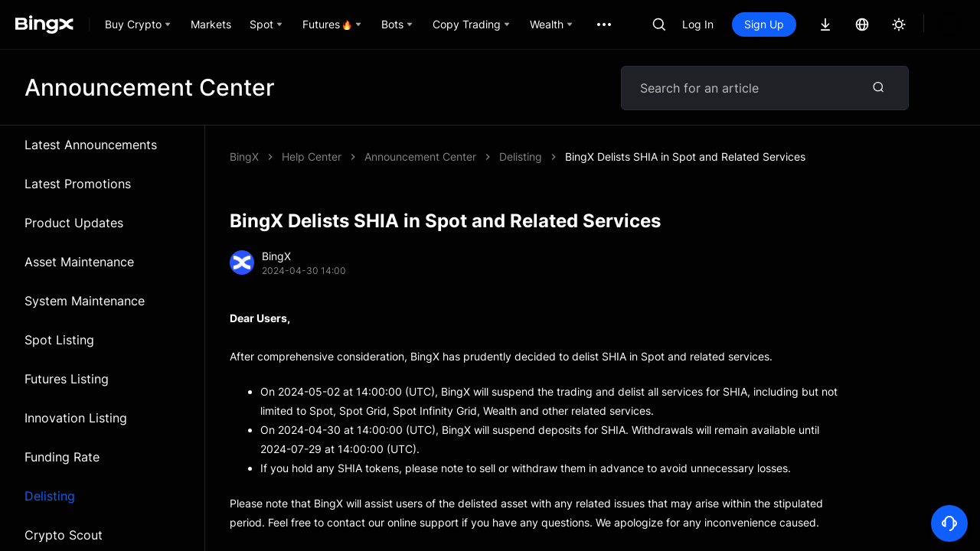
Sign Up (764, 24)
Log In (698, 24)
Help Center (312, 156)
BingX (244, 156)
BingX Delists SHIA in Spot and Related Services (485, 156)
